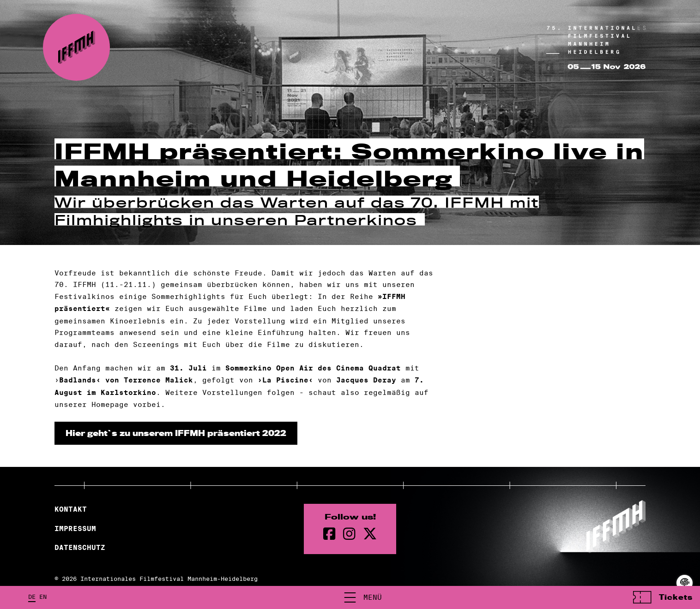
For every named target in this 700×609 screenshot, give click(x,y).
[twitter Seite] (370, 534)
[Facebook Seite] (329, 534)
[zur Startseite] (76, 47)
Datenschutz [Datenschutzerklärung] (80, 548)
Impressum (75, 529)
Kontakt (71, 509)
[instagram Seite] (349, 534)
